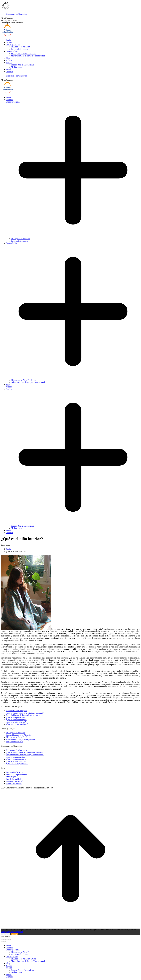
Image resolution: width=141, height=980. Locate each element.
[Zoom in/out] (10, 939)
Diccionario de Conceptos (16, 711)
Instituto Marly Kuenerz (16, 772)
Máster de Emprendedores (17, 774)
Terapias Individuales (15, 742)
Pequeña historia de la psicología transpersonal (25, 715)
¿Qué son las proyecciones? (17, 724)
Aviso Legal (11, 777)
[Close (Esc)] (2, 939)
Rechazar (6, 934)
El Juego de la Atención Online (19, 737)
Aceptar (15, 934)
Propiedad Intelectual (15, 781)
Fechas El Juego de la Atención (19, 735)
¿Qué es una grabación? (16, 717)
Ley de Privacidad (13, 779)
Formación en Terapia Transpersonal (21, 739)
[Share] (5, 939)
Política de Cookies (14, 784)
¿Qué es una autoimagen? (16, 720)
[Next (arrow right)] (5, 942)
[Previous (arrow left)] (2, 942)
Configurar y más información (12, 932)
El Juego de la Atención (16, 733)
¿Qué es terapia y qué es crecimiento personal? (25, 713)
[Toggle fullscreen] (7, 939)
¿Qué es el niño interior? (16, 722)
